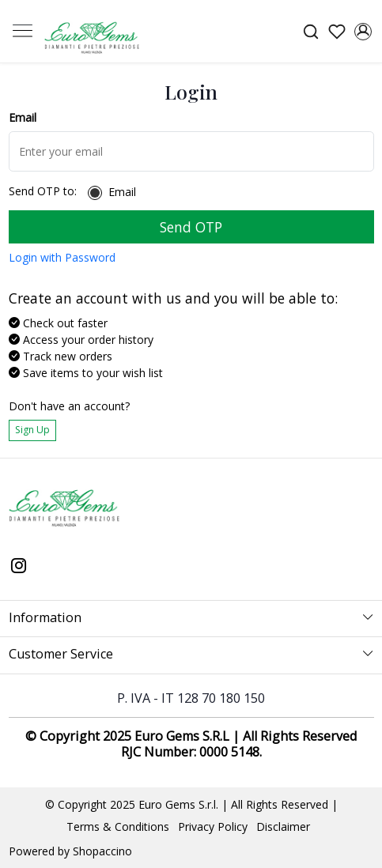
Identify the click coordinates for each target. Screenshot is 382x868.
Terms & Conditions (118, 826)
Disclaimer (283, 826)
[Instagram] (19, 567)
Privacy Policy (213, 826)
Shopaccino (102, 851)
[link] (310, 31)
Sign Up (32, 430)
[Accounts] (363, 32)
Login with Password (62, 257)
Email (122, 192)
